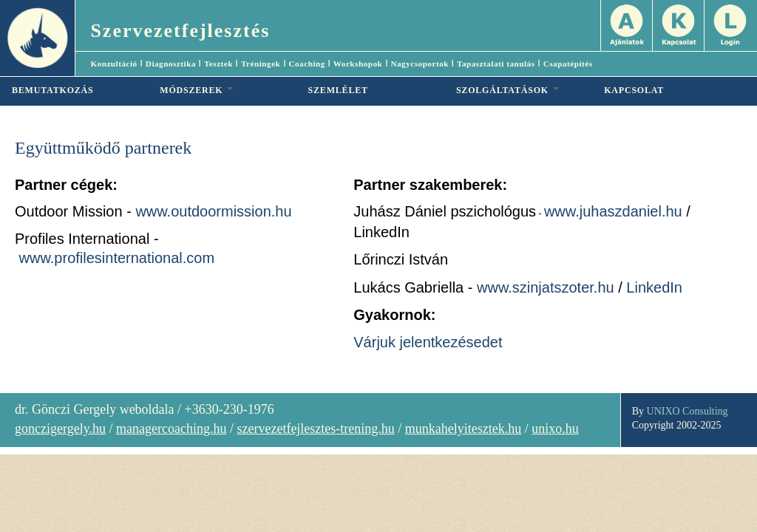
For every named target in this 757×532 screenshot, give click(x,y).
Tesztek (218, 64)
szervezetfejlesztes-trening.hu (315, 429)
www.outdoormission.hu (213, 211)
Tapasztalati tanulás (496, 64)
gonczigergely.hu (60, 429)
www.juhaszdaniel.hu (613, 211)
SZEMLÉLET (338, 90)
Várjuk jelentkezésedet (428, 342)
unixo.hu (555, 429)
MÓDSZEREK (196, 90)
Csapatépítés (568, 64)
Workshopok (358, 64)
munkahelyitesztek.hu (463, 429)
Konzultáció (113, 64)
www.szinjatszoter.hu (546, 287)
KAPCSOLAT (634, 90)
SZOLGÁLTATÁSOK (508, 90)
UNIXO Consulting (688, 411)
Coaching (306, 64)
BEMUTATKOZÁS (53, 90)
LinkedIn (654, 287)
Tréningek (261, 64)
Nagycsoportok (420, 64)
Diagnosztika (171, 64)
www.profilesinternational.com (117, 258)
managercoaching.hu (171, 429)
